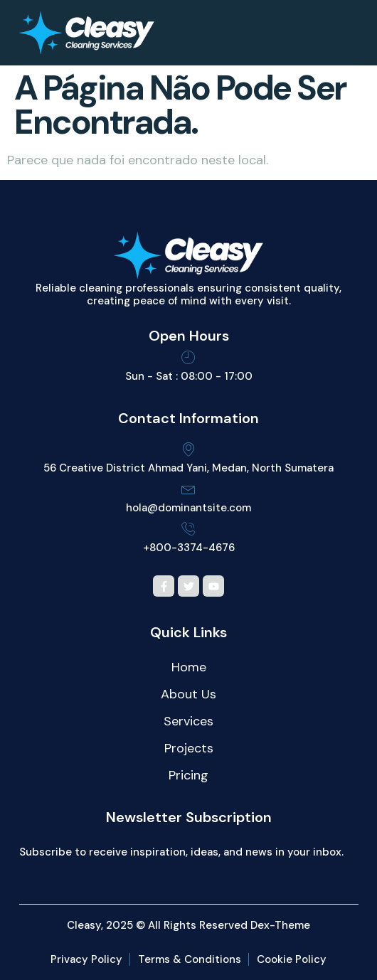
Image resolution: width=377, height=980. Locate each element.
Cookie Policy (292, 959)
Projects (189, 748)
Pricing (188, 775)
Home (189, 667)
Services (188, 721)
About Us (188, 694)
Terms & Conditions (190, 959)
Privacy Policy (86, 959)
